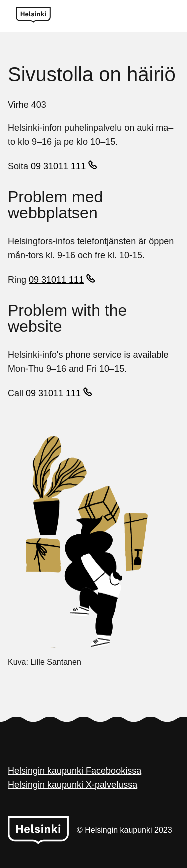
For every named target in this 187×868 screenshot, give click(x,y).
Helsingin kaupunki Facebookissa (75, 771)
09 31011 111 (58, 166)
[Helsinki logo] (33, 16)
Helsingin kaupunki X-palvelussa (73, 785)
